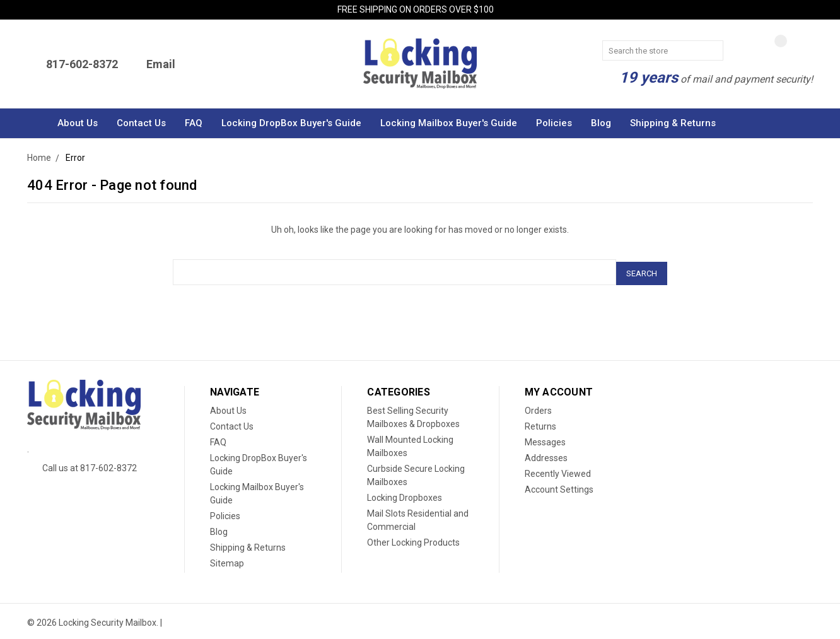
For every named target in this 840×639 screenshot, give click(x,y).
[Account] (802, 50)
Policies (554, 123)
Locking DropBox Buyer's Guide (291, 123)
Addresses (546, 455)
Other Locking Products (413, 540)
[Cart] (745, 51)
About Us (78, 123)
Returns (540, 424)
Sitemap (227, 561)
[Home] (38, 124)
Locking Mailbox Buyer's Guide (449, 123)
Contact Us (141, 123)
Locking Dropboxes (405, 495)
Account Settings (559, 487)
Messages (545, 440)
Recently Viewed (558, 471)
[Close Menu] (809, 11)
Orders (538, 408)
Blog (601, 123)
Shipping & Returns (673, 123)
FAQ (194, 123)
